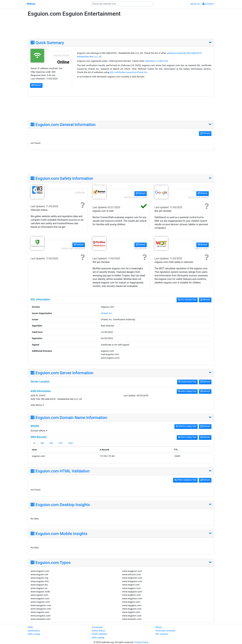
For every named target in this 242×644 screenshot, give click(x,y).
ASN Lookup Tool (187, 391)
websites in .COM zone (156, 61)
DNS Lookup (34, 634)
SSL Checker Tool (187, 300)
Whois (159, 627)
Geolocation (34, 631)
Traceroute (97, 627)
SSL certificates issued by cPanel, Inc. (129, 72)
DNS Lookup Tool (187, 437)
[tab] (121, 43)
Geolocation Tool (187, 382)
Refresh (36, 85)
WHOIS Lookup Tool (186, 426)
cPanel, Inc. (107, 313)
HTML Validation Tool (185, 480)
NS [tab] (51, 443)
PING (30, 627)
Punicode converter (165, 631)
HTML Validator (99, 634)
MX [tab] (42, 443)
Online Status (98, 631)
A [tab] (34, 443)
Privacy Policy (141, 642)
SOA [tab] (71, 443)
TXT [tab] (61, 443)
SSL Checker (162, 634)
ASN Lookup (98, 637)
